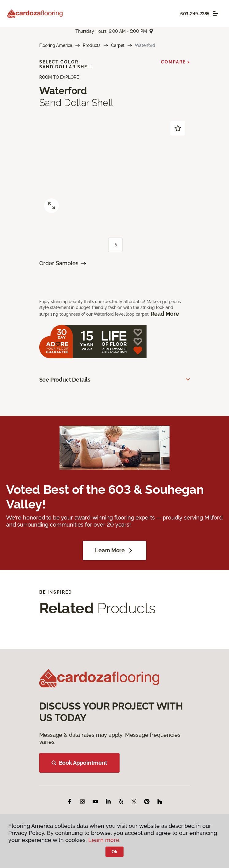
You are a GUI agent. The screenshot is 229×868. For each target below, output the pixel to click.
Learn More (114, 550)
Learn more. (104, 840)
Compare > (176, 62)
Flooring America (56, 45)
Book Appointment (79, 763)
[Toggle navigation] (216, 13)
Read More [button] (165, 314)
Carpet (118, 45)
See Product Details (65, 380)
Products (92, 45)
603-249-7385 (195, 14)
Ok (114, 852)
